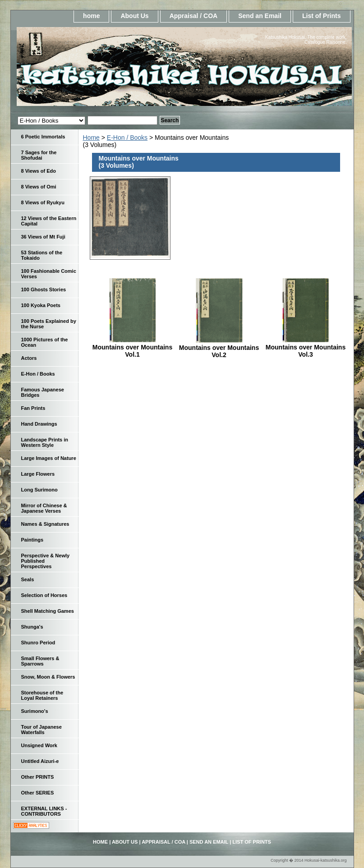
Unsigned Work (39, 745)
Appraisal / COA (194, 16)
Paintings (32, 540)
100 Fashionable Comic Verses (49, 274)
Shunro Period (38, 643)
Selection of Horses (44, 595)
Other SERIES (38, 793)
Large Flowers (38, 474)
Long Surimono (39, 490)
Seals (28, 579)
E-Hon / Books (127, 138)
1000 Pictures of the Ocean (45, 342)
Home (91, 138)
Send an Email (260, 16)
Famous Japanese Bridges (43, 392)
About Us (134, 16)
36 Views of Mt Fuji (43, 237)
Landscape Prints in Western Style (45, 442)
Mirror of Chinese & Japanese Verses (44, 508)
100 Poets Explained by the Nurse (49, 324)
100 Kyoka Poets (41, 305)
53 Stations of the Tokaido (42, 255)
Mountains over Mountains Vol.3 (306, 351)
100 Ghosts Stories (44, 289)
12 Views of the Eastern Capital (49, 221)
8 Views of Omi (39, 187)
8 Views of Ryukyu (43, 202)
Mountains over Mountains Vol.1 (132, 351)
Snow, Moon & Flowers (48, 677)
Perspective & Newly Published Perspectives (46, 561)
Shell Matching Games (48, 611)
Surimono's (35, 711)
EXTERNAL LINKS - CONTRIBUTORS (44, 811)
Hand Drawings (39, 424)
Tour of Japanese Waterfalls (41, 730)
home (91, 16)
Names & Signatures (45, 524)
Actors (29, 358)
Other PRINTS (38, 777)
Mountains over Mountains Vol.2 (219, 351)
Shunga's (32, 627)
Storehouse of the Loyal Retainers (42, 695)
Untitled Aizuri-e (40, 761)
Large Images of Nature (49, 458)
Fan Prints (33, 408)
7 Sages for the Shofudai (39, 155)
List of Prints (322, 16)
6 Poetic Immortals (43, 137)
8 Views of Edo (39, 171)
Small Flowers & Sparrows (40, 661)
